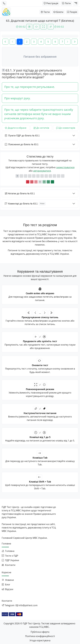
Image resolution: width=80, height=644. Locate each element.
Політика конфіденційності (40, 636)
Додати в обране (16, 128)
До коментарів (66, 128)
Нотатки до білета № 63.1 (20, 194)
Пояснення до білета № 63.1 (22, 144)
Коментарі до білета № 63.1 (25, 204)
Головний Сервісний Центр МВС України (24, 538)
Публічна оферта (40, 632)
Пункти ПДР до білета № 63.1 (22, 136)
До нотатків (41, 128)
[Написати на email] (27, 605)
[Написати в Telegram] (8, 605)
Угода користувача (40, 640)
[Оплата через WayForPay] (5, 614)
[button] (3, 70)
